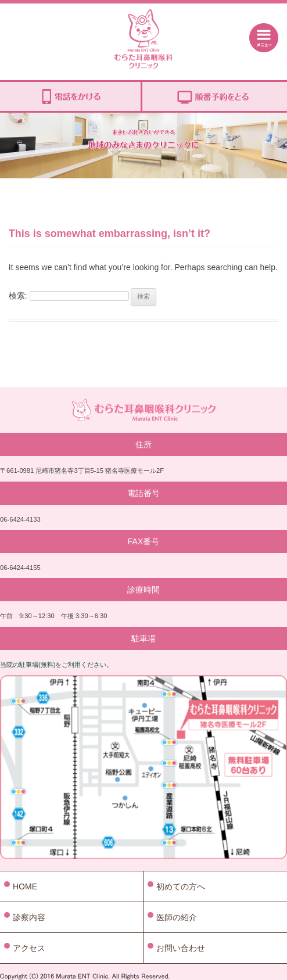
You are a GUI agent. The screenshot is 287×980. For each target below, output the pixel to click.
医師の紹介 (177, 917)
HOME (25, 886)
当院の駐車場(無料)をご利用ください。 (56, 665)
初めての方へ (181, 886)
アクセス (29, 948)
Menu (264, 38)
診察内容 (29, 917)
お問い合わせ (181, 948)
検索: (18, 296)
